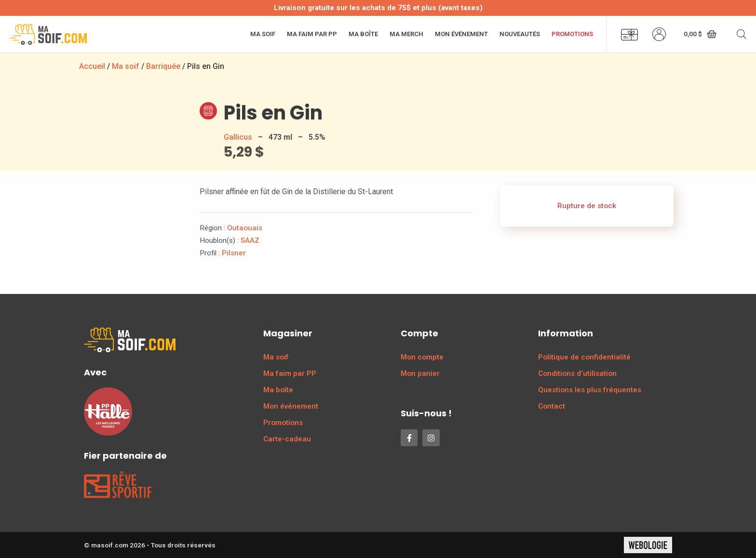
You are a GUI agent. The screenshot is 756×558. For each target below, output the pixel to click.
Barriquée (163, 66)
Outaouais (245, 228)
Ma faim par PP (312, 34)
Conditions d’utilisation (577, 373)
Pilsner (234, 253)
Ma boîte (363, 34)
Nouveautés (520, 34)
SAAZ (250, 240)
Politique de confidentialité (584, 357)
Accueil (92, 66)
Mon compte (422, 357)
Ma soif (263, 34)
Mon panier (420, 373)
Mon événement (461, 34)
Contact (552, 406)
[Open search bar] (742, 34)
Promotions (572, 34)
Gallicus (238, 137)
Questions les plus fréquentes (590, 390)
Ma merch (406, 34)
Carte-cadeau (287, 439)
